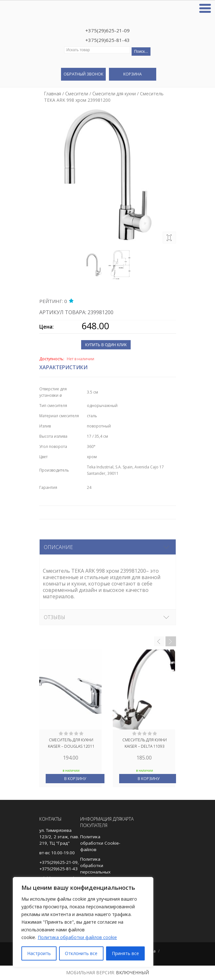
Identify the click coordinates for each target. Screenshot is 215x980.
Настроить (39, 953)
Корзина (133, 74)
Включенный (132, 972)
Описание (58, 547)
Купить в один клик (106, 345)
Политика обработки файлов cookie (77, 937)
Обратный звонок (83, 74)
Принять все (125, 953)
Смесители (77, 94)
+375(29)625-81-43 (107, 40)
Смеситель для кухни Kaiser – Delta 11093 (145, 743)
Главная (53, 94)
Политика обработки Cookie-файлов (100, 843)
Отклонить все (81, 953)
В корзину (75, 779)
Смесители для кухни (114, 94)
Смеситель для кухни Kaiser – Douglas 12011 (71, 743)
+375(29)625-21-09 (107, 30)
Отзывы (54, 617)
